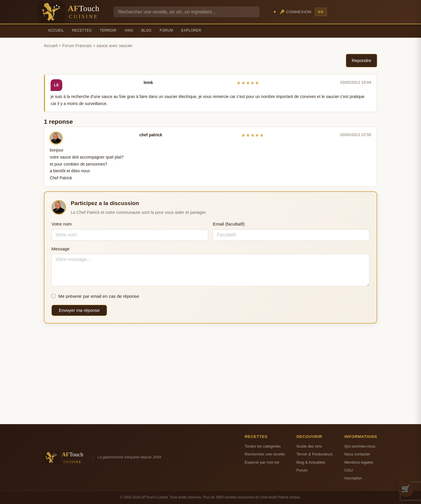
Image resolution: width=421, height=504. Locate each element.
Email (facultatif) (229, 224)
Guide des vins (309, 446)
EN (321, 12)
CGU (349, 470)
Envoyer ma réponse (79, 310)
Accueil (56, 30)
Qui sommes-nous (360, 446)
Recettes (82, 30)
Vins (129, 30)
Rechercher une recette (265, 454)
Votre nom (62, 224)
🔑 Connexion (296, 12)
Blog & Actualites (311, 462)
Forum (166, 30)
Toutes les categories (263, 446)
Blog (146, 30)
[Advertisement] (210, 374)
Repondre (362, 60)
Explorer (191, 30)
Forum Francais (77, 46)
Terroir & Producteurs (315, 454)
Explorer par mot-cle (262, 462)
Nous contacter (357, 454)
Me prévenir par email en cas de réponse (95, 296)
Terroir (108, 30)
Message (61, 249)
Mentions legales (359, 462)
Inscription (353, 478)
